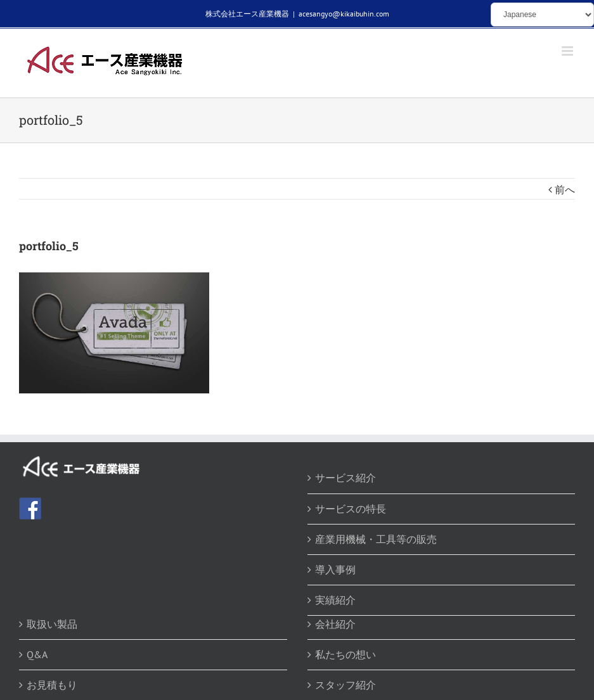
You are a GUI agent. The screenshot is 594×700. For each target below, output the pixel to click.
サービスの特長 (351, 509)
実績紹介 (335, 600)
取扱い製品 (52, 624)
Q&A (37, 654)
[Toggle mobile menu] (568, 51)
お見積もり (52, 685)
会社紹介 (335, 624)
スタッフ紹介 (345, 685)
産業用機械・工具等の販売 (376, 539)
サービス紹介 (345, 478)
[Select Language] (542, 15)
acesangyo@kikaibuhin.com (344, 14)
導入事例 (335, 570)
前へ (565, 189)
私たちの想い (345, 654)
